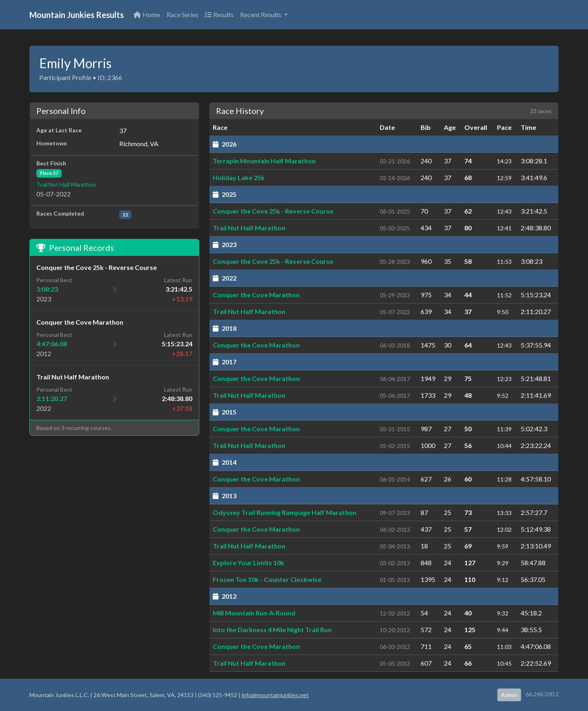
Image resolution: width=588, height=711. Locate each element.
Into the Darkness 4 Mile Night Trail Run (272, 630)
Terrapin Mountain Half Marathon (264, 161)
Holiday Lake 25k (239, 177)
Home (147, 14)
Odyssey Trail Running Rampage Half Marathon (285, 512)
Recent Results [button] (261, 14)
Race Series (183, 14)
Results (219, 14)
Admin (509, 695)
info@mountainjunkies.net (275, 695)
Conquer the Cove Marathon (256, 295)
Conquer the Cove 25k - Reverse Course (273, 211)
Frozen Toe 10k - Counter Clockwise (267, 579)
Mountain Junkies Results (77, 15)
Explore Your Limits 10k (248, 563)
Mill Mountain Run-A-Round (254, 613)
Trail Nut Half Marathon (66, 184)
